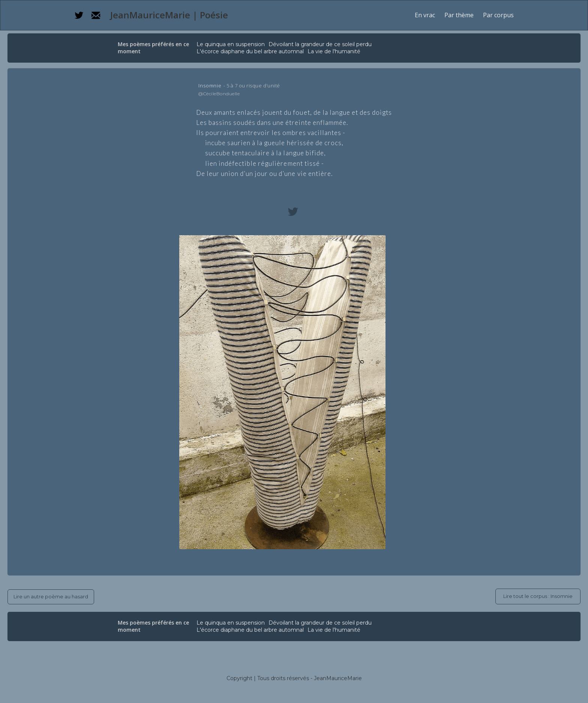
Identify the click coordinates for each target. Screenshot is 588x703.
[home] (168, 15)
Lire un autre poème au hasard (51, 596)
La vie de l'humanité (334, 51)
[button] (459, 15)
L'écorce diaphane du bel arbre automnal (250, 51)
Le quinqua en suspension (231, 44)
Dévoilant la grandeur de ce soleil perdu (320, 44)
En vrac (425, 15)
